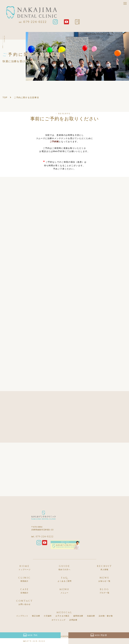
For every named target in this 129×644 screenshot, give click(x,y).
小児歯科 (48, 616)
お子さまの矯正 (63, 616)
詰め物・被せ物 (106, 616)
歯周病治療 (78, 616)
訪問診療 (73, 620)
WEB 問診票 (99, 635)
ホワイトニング (59, 620)
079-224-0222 (35, 22)
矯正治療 (36, 616)
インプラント (22, 616)
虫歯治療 (91, 616)
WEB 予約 (30, 635)
